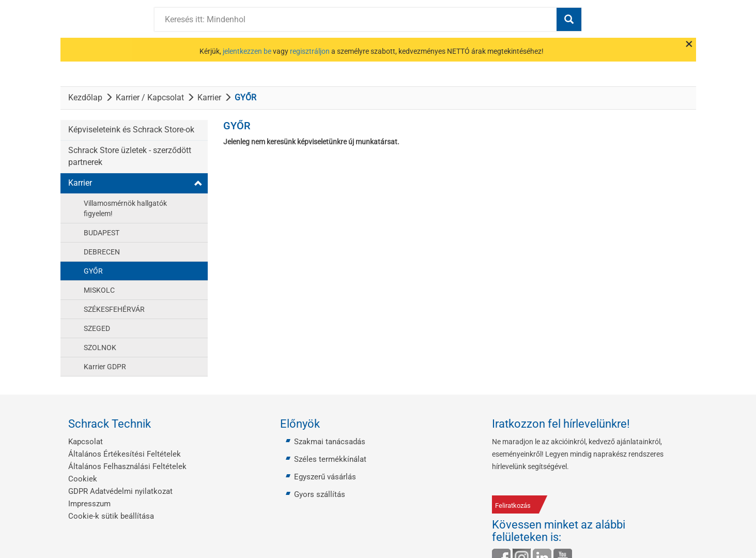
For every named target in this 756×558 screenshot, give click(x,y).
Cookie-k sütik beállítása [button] (111, 516)
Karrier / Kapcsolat (150, 97)
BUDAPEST (102, 233)
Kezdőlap (85, 97)
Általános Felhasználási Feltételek (127, 466)
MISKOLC (99, 290)
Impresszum (89, 504)
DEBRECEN (102, 252)
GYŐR (93, 271)
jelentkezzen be (247, 51)
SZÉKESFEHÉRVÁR (114, 309)
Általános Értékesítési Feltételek (125, 454)
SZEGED (97, 328)
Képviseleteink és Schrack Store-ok (131, 130)
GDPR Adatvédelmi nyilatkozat (120, 491)
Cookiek (83, 479)
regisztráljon (310, 51)
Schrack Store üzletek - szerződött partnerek (130, 156)
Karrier (209, 97)
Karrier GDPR (105, 367)
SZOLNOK (100, 348)
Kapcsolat (86, 442)
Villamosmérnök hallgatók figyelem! (125, 208)
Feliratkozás (513, 506)
